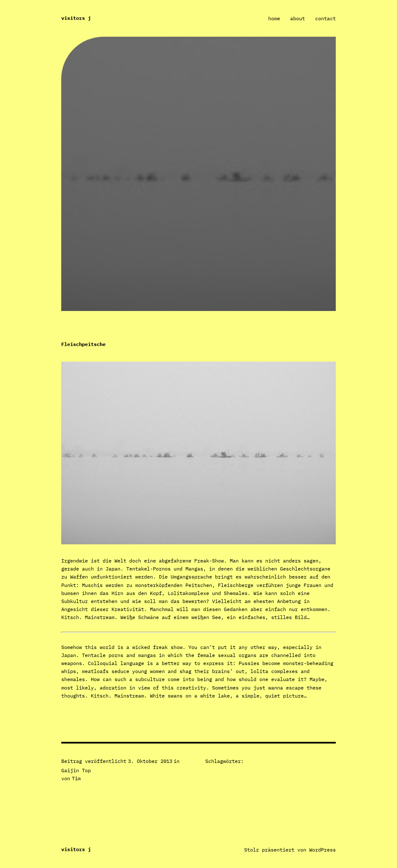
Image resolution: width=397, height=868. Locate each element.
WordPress (322, 850)
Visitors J (76, 18)
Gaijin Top (76, 770)
